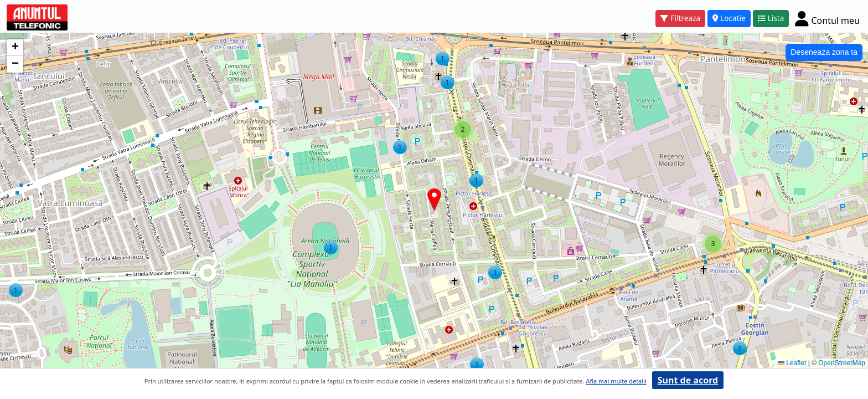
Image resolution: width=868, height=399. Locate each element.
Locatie (729, 18)
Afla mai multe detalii (616, 381)
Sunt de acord (688, 380)
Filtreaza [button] (680, 18)
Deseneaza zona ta (824, 52)
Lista (771, 18)
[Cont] (827, 18)
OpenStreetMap (842, 363)
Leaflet (792, 363)
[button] (477, 364)
